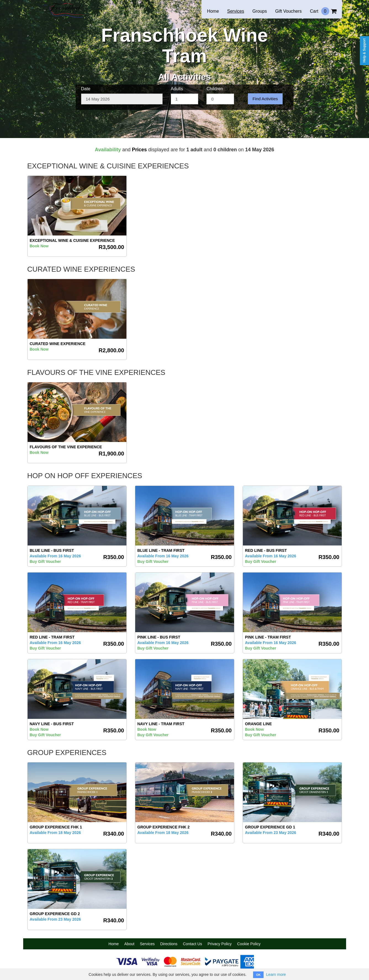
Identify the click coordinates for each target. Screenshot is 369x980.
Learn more (276, 974)
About (129, 944)
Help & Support (364, 50)
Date (86, 89)
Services (236, 11)
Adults (177, 89)
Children (215, 89)
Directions (169, 944)
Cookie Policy (249, 944)
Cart (323, 11)
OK (258, 975)
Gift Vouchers (288, 11)
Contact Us (193, 944)
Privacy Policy (220, 944)
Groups (259, 11)
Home (213, 11)
